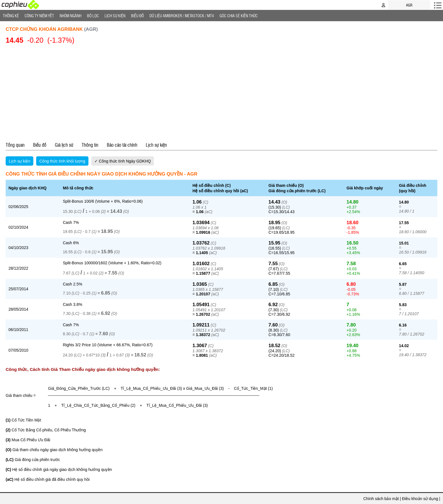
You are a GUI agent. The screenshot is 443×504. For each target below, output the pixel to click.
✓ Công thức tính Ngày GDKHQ (123, 161)
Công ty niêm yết (39, 16)
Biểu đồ (137, 16)
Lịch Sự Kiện (115, 16)
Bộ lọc (93, 16)
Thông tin (90, 145)
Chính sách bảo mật (381, 499)
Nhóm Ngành (70, 16)
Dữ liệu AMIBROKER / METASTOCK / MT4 (182, 16)
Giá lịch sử (64, 145)
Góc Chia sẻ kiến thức (239, 16)
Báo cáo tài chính (122, 145)
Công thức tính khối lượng (62, 161)
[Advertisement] (221, 92)
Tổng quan (15, 145)
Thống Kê (11, 16)
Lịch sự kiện (156, 145)
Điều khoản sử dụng (420, 499)
